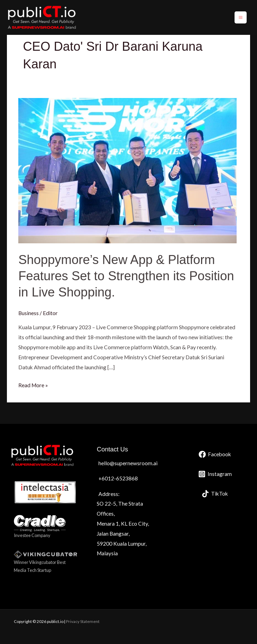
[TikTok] (215, 494)
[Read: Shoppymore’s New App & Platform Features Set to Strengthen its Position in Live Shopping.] (127, 170)
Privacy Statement (83, 621)
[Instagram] (215, 474)
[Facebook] (215, 454)
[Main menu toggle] (241, 17)
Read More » (33, 384)
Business (28, 313)
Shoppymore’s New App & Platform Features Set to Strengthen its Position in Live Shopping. (126, 276)
